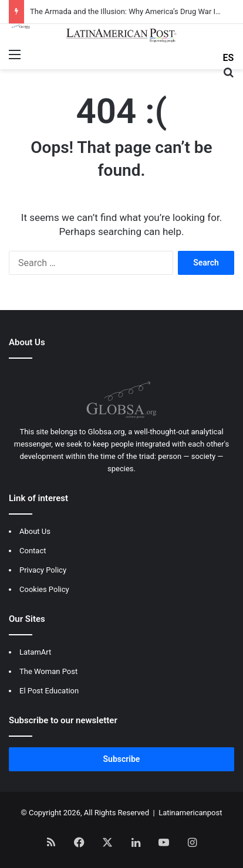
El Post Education (49, 691)
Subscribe (122, 759)
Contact (33, 551)
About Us (35, 531)
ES (229, 58)
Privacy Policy (43, 570)
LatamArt (35, 652)
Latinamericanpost (190, 813)
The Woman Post (48, 671)
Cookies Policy (44, 589)
